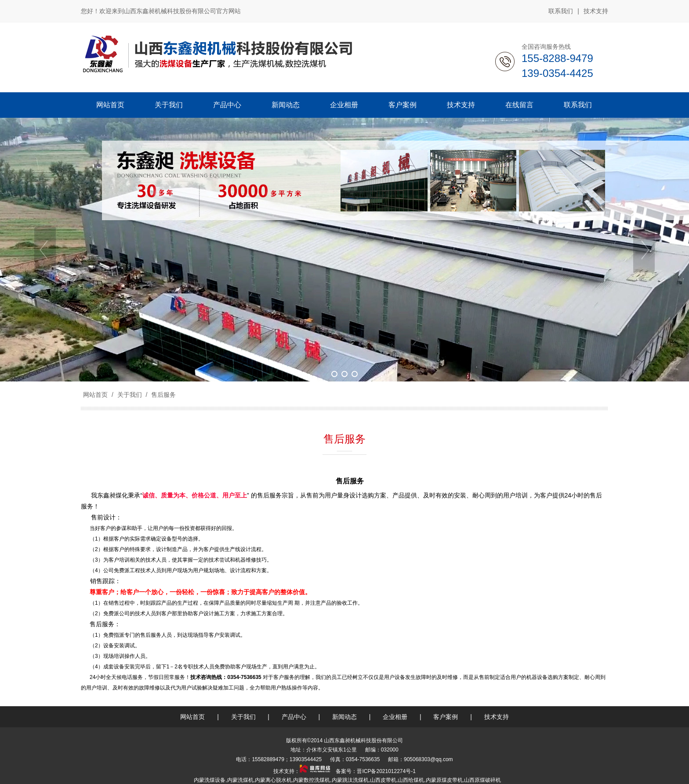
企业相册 (395, 717)
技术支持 (596, 11)
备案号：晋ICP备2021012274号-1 (375, 771)
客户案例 (446, 717)
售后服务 (163, 395)
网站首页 (95, 395)
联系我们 (561, 11)
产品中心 (294, 717)
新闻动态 (344, 717)
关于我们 (130, 395)
